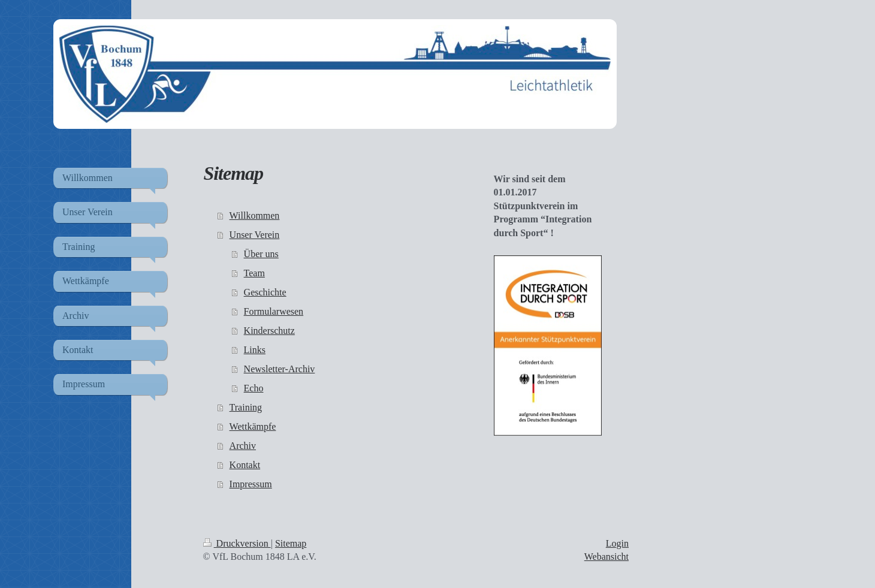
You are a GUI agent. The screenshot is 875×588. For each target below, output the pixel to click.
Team (254, 273)
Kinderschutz (269, 331)
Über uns (261, 254)
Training (246, 407)
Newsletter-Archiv (280, 369)
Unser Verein (255, 235)
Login (617, 543)
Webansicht (607, 557)
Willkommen (255, 215)
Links (255, 350)
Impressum (251, 484)
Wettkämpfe (253, 426)
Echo (254, 388)
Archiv (243, 446)
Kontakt (245, 465)
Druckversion (237, 543)
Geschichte (265, 292)
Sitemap (291, 543)
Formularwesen (274, 311)
